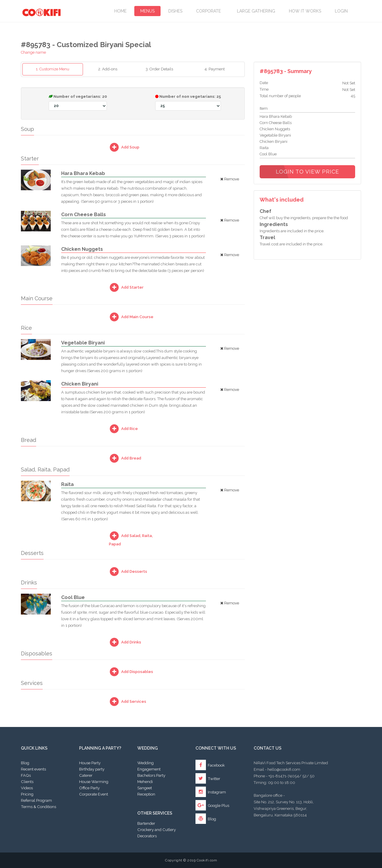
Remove (230, 179)
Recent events (33, 769)
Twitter (208, 779)
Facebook (210, 765)
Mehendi (145, 782)
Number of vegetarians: (78, 102)
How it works (305, 11)
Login (341, 11)
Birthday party (92, 769)
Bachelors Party (151, 775)
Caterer (86, 775)
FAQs (26, 775)
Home (120, 11)
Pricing (27, 794)
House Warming (94, 782)
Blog (25, 763)
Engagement (149, 769)
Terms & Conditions (38, 807)
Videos (27, 788)
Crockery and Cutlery (157, 830)
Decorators (147, 836)
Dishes (175, 11)
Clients (27, 782)
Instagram (211, 792)
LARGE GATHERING (256, 11)
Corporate (210, 11)
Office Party (89, 788)
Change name (33, 52)
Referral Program (36, 800)
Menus (147, 11)
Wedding (145, 763)
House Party (90, 763)
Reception (146, 794)
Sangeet (145, 788)
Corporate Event (94, 794)
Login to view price (307, 172)
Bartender (146, 823)
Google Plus (212, 805)
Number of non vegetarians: (188, 102)
